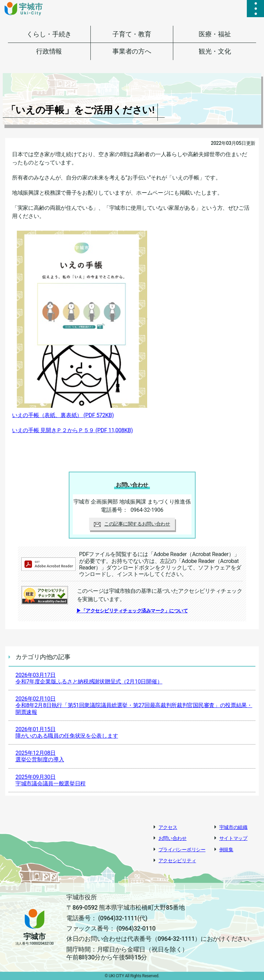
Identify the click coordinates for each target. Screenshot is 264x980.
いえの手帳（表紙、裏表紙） (63, 415)
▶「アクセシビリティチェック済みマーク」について (132, 611)
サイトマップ (233, 838)
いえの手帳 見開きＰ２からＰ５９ (72, 430)
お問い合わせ (173, 838)
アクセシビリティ (177, 861)
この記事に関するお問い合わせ (132, 524)
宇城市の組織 (233, 827)
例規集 (226, 850)
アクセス (168, 827)
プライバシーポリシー (182, 850)
